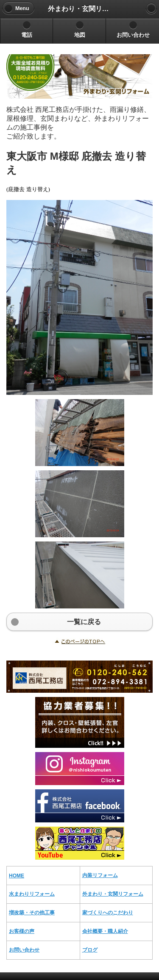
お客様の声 (22, 931)
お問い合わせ (24, 950)
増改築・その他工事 (32, 913)
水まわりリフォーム (32, 894)
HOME (17, 876)
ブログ (90, 950)
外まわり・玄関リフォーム (113, 894)
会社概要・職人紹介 (105, 931)
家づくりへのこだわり (108, 913)
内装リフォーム (100, 875)
